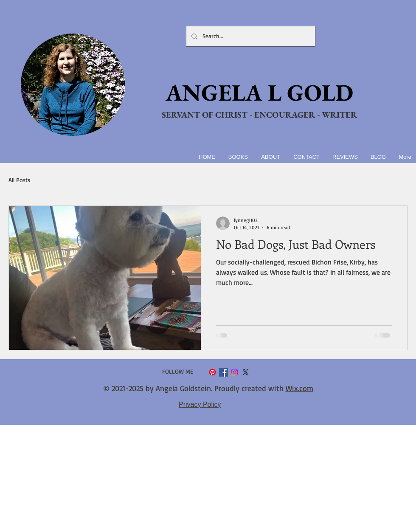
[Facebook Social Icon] (223, 372)
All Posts (19, 180)
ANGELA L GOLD (259, 92)
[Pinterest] (212, 372)
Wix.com (299, 388)
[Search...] (250, 36)
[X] (246, 372)
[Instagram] (235, 372)
